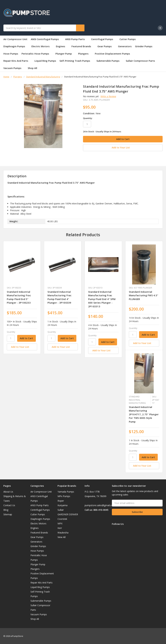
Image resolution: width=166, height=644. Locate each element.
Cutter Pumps (128, 39)
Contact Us (9, 505)
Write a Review (108, 96)
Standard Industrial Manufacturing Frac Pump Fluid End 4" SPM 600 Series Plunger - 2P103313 (102, 299)
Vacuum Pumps (14, 68)
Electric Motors (42, 46)
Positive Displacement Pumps (112, 54)
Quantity (11, 331)
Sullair (61, 509)
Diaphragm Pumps (16, 46)
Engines (62, 46)
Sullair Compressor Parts (140, 61)
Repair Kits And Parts (17, 61)
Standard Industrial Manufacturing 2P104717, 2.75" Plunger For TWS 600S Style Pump (144, 414)
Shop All (32, 68)
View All (62, 537)
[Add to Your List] (22, 346)
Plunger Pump (65, 54)
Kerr (60, 528)
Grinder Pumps (144, 46)
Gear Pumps (106, 46)
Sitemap (8, 514)
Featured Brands (83, 46)
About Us (8, 491)
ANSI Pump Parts (76, 39)
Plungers (85, 54)
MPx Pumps (64, 496)
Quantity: (88, 118)
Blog (6, 509)
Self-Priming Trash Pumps (76, 61)
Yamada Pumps (66, 491)
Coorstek (62, 518)
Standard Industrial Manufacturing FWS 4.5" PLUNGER (144, 295)
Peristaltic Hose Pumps (37, 54)
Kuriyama (62, 505)
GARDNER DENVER (68, 514)
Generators (125, 46)
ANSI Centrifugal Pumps (46, 39)
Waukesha (63, 532)
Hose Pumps (11, 54)
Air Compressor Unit (15, 39)
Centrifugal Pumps (104, 39)
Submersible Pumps (109, 61)
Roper (61, 500)
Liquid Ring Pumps (45, 61)
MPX (60, 523)
